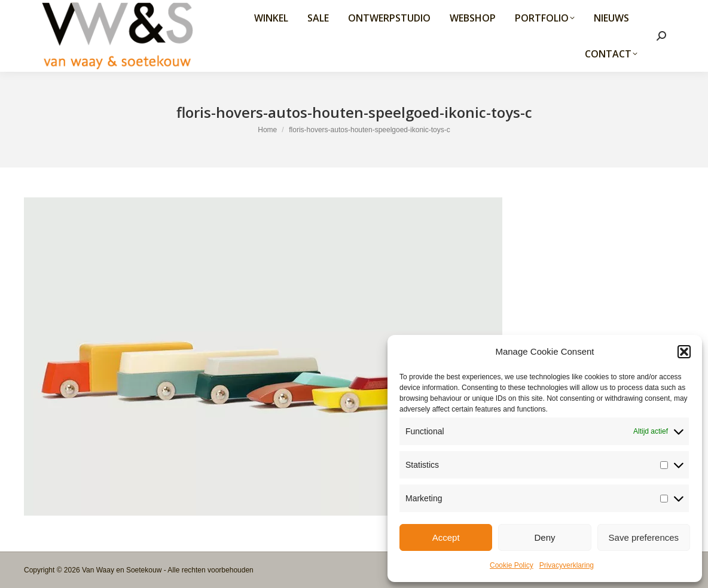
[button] (684, 352)
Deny (544, 537)
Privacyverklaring (567, 565)
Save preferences (644, 537)
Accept (446, 537)
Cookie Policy (512, 565)
